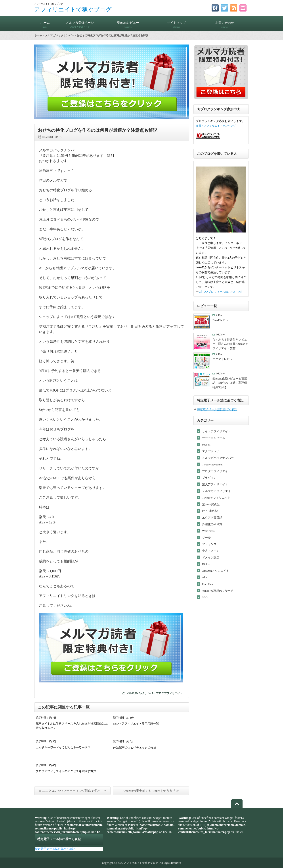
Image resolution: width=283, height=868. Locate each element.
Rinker (206, 564)
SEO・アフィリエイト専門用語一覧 (136, 724)
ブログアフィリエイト (169, 693)
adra (205, 577)
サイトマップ (176, 23)
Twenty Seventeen (213, 464)
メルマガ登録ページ (80, 23)
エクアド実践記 (212, 518)
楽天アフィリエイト (215, 484)
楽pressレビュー (128, 23)
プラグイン (209, 478)
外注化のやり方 (212, 524)
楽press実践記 (211, 504)
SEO (205, 597)
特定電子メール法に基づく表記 (217, 409)
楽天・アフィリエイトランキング (216, 126)
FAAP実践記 (210, 511)
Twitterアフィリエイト (216, 498)
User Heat (208, 584)
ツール (206, 538)
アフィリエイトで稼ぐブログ (73, 10)
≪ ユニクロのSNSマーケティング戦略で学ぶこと (72, 791)
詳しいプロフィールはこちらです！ (222, 292)
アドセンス (209, 544)
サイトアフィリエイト (216, 431)
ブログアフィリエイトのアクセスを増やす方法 (66, 771)
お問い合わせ (225, 23)
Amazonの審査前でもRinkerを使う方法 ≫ (151, 791)
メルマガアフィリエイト (218, 491)
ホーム (45, 23)
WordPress (208, 531)
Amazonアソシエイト (216, 571)
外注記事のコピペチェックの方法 (135, 747)
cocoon (206, 445)
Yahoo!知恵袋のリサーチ (218, 591)
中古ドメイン (211, 551)
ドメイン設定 (211, 557)
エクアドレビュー (214, 451)
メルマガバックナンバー (59, 35)
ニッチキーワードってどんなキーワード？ (63, 747)
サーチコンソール (214, 438)
